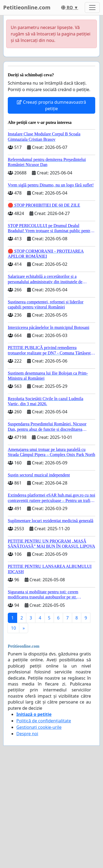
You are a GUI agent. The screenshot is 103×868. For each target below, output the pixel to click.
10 (13, 628)
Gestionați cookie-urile (39, 727)
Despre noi (27, 734)
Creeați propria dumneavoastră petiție (51, 105)
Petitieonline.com (27, 7)
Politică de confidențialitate (44, 721)
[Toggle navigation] (92, 8)
